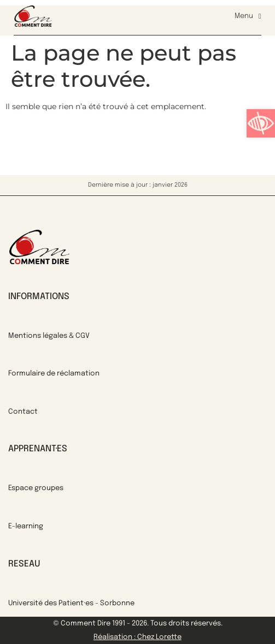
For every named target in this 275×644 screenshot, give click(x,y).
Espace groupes (36, 488)
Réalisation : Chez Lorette (137, 637)
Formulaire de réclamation (54, 374)
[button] (261, 123)
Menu (248, 16)
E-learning (26, 526)
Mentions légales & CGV (49, 336)
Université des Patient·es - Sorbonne (71, 603)
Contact (23, 412)
